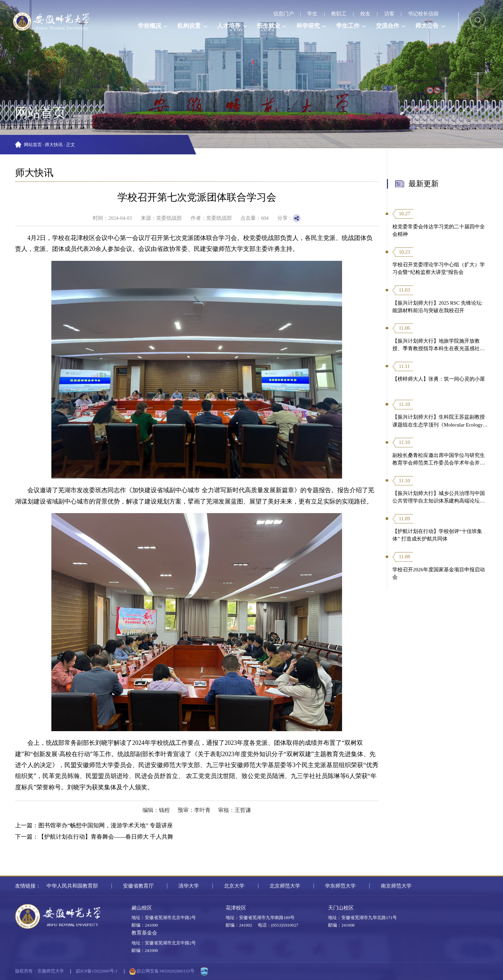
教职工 (339, 14)
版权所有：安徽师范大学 (40, 971)
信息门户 (284, 14)
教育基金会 (144, 933)
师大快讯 (54, 145)
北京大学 (234, 886)
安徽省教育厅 (138, 886)
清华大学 (189, 886)
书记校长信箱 (423, 14)
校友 (365, 14)
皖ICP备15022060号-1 (97, 971)
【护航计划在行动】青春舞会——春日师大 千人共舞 (106, 837)
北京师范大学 (285, 886)
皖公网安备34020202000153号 (162, 971)
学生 (312, 14)
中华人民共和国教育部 (72, 886)
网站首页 (33, 145)
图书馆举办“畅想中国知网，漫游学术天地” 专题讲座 (106, 825)
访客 (389, 14)
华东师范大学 (340, 886)
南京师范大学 (396, 886)
